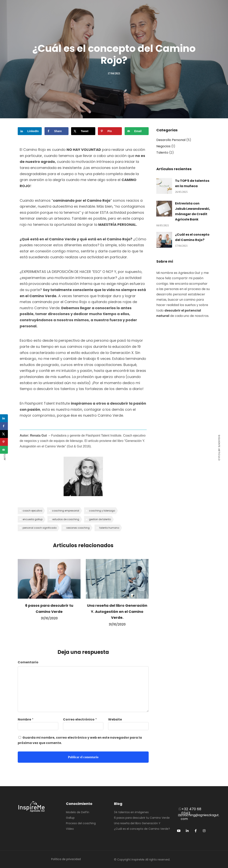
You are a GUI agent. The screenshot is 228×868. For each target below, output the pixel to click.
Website (115, 719)
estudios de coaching (66, 519)
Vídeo (70, 829)
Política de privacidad (66, 859)
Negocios (163, 146)
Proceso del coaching (81, 823)
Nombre (24, 719)
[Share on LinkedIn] (30, 131)
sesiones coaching (78, 528)
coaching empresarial (66, 511)
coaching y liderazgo (102, 511)
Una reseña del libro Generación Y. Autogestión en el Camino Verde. (117, 611)
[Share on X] (83, 131)
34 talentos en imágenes (131, 812)
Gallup (70, 818)
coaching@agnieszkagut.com (200, 817)
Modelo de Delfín (78, 812)
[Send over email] (137, 131)
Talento (162, 153)
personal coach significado (40, 528)
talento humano (109, 528)
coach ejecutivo (32, 511)
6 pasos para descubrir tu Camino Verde (142, 818)
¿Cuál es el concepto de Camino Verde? (142, 829)
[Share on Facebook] (57, 131)
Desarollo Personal (171, 140)
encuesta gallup (33, 519)
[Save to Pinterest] (110, 131)
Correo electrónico (79, 719)
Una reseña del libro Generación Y (137, 823)
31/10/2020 (49, 618)
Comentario (28, 662)
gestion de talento (100, 519)
